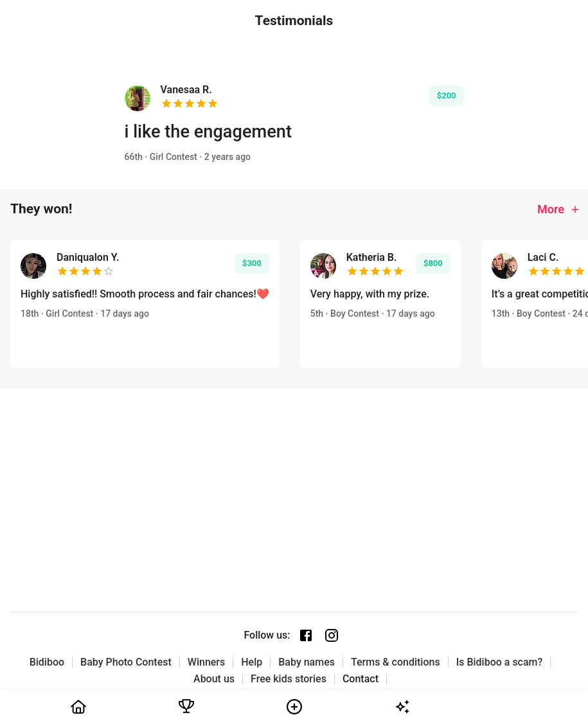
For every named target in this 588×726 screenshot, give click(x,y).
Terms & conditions (396, 662)
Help (252, 662)
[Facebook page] (306, 635)
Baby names (307, 662)
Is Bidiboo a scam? (500, 662)
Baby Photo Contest (126, 662)
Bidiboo (47, 662)
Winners (206, 662)
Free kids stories (289, 679)
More (559, 209)
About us (214, 679)
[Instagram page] (332, 635)
